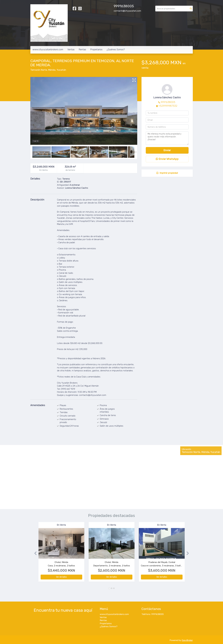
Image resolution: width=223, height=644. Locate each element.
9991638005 (168, 102)
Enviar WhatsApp (167, 159)
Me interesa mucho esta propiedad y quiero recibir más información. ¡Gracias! (167, 138)
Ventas (71, 50)
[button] (34, 553)
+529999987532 (168, 106)
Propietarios (96, 50)
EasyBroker (187, 640)
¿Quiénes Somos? (116, 50)
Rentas (82, 50)
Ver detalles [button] (61, 577)
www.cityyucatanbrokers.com (48, 50)
